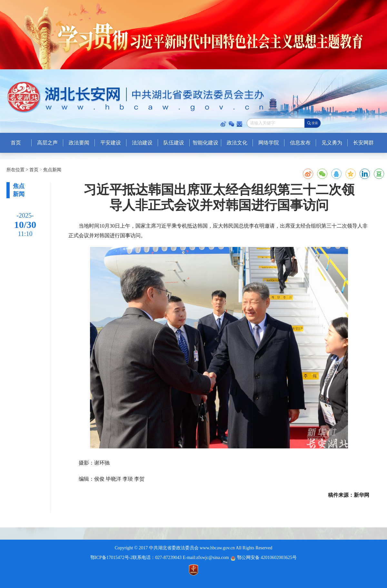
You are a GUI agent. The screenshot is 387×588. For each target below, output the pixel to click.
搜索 (315, 123)
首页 (35, 170)
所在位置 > (17, 170)
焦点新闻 (52, 170)
